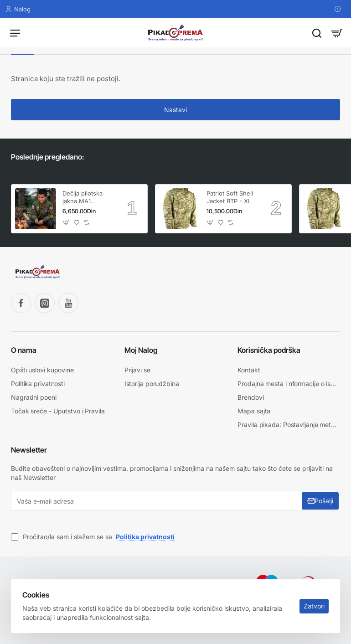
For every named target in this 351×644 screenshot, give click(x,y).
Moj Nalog (141, 350)
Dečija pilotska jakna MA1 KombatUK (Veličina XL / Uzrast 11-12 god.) (88, 198)
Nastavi (175, 110)
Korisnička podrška (269, 350)
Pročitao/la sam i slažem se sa (94, 534)
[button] (66, 222)
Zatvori (311, 603)
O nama (24, 350)
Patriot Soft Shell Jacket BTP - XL (230, 197)
